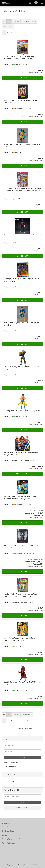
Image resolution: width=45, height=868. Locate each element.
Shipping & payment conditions (12, 839)
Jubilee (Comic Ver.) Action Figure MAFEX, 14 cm (22, 411)
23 (24, 32)
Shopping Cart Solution (14, 865)
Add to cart (23, 78)
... (19, 32)
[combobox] (16, 21)
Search (23, 803)
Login (22, 758)
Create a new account (11, 763)
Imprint (4, 835)
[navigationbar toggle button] (42, 3)
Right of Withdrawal (8, 843)
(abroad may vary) (27, 65)
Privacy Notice (7, 827)
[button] (4, 21)
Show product (23, 474)
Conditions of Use (8, 831)
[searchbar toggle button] (30, 3)
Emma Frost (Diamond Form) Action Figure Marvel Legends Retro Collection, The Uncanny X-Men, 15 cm (22, 191)
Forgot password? (10, 766)
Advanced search (23, 808)
